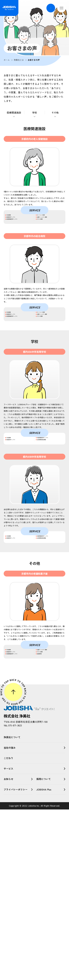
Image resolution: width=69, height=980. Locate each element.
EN (50, 8)
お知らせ (8, 949)
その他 (55, 112)
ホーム (7, 60)
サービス (8, 939)
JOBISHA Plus (44, 960)
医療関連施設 (14, 112)
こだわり (8, 929)
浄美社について (12, 908)
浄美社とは (19, 60)
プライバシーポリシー (16, 960)
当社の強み (10, 918)
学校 (34, 112)
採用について (44, 949)
